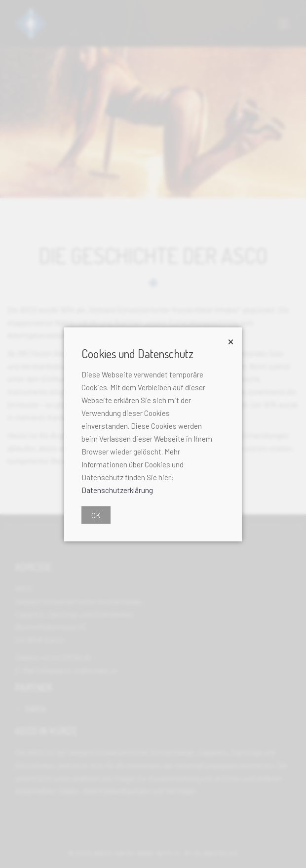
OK (96, 515)
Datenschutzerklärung (117, 490)
